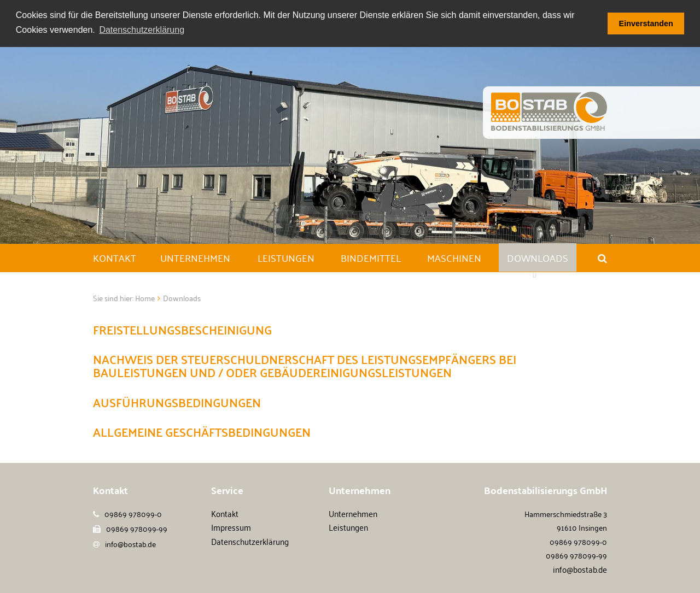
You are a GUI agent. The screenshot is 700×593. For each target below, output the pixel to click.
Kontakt (225, 513)
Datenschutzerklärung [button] (142, 30)
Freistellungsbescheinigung (182, 329)
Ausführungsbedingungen (177, 402)
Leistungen (348, 527)
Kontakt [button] (115, 257)
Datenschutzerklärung (250, 541)
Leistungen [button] (286, 257)
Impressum (231, 527)
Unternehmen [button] (195, 257)
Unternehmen (353, 513)
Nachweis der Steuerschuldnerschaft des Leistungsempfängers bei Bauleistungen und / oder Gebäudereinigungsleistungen (305, 365)
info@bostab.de (130, 544)
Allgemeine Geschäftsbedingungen (202, 431)
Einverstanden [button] (646, 24)
